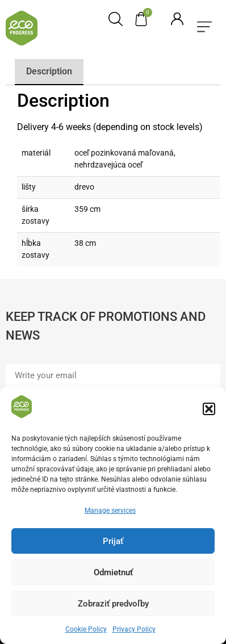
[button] (209, 411)
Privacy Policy (134, 631)
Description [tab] (49, 71)
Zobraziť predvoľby (113, 605)
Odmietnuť (113, 574)
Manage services (110, 512)
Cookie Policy (86, 631)
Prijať (113, 543)
